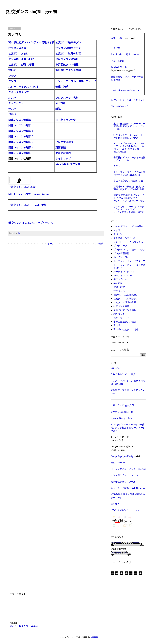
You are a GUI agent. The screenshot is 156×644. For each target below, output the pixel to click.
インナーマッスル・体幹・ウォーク (76, 81)
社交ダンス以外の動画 (68, 53)
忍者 (28, 194)
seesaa (36, 194)
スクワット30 (117, 100)
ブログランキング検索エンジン (129, 250)
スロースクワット (136, 100)
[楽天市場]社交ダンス (68, 164)
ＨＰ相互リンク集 (66, 120)
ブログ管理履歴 (64, 142)
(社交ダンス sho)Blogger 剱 (31, 12)
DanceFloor (116, 368)
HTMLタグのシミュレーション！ (127, 510)
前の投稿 (99, 244)
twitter (46, 194)
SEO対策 (60, 103)
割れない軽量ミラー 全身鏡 (24, 626)
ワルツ (12, 76)
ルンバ (12, 98)
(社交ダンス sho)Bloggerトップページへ (30, 223)
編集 (113, 38)
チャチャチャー (17, 103)
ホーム (51, 244)
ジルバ (12, 114)
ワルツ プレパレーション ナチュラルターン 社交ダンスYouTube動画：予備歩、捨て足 (129, 209)
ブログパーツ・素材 (67, 98)
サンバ (12, 109)
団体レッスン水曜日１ (21, 131)
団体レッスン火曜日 (20, 125)
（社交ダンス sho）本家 (22, 187)
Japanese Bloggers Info (121, 418)
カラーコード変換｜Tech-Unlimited (128, 488)
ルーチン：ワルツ (123, 257)
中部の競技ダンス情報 (125, 322)
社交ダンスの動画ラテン (126, 299)
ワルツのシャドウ (120, 106)
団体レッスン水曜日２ (21, 136)
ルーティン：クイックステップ (129, 261)
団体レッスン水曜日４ (21, 148)
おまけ (117, 230)
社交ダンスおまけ (19, 53)
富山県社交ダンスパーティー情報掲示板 (31, 42)
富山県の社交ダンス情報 (126, 329)
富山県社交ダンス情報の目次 (128, 181)
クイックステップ (19, 92)
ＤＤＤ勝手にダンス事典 (123, 374)
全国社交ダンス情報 (67, 59)
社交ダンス (119, 291)
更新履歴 (61, 148)
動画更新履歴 (63, 153)
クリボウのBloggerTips (122, 412)
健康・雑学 (62, 87)
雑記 (58, 109)
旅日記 (12, 70)
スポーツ (118, 234)
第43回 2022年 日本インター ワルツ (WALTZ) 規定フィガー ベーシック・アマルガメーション (129, 198)
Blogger (94, 637)
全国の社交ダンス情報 (125, 310)
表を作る (115, 504)
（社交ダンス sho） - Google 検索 (27, 205)
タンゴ (12, 81)
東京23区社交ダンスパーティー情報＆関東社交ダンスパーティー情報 (129, 126)
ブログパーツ (120, 246)
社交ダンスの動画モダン (126, 295)
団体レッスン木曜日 (20, 153)
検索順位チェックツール (123, 482)
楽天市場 (118, 283)
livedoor (18, 194)
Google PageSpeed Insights (123, 456)
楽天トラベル (120, 279)
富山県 (117, 325)
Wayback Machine (119, 67)
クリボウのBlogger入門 (122, 405)
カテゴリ (116, 48)
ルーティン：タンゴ (124, 272)
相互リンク (119, 314)
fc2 (10, 194)
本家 (113, 61)
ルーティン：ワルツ (124, 275)
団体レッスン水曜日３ (21, 142)
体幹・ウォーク (121, 318)
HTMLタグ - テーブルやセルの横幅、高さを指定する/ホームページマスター (128, 428)
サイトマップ (63, 159)
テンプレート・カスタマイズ (128, 242)
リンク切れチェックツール (124, 475)
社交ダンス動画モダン (68, 42)
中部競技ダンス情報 (67, 65)
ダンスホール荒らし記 (21, 59)
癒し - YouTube (118, 463)
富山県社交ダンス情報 (68, 70)
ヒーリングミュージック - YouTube (128, 469)
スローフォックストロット (24, 87)
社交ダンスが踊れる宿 (21, 65)
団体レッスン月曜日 (20, 120)
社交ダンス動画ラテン (68, 48)
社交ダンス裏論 (17, 48)
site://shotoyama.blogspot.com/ (125, 90)
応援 (120, 38)
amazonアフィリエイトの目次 (128, 226)
